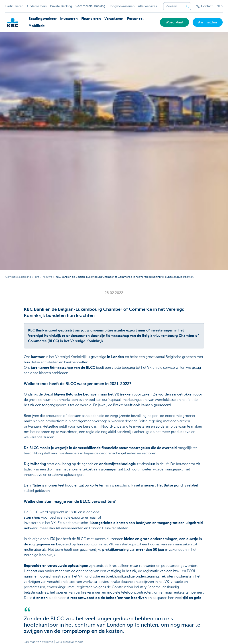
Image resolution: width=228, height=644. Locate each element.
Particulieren (14, 6)
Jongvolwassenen (122, 6)
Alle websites (147, 6)
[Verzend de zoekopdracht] (187, 6)
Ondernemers (37, 6)
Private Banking (61, 6)
